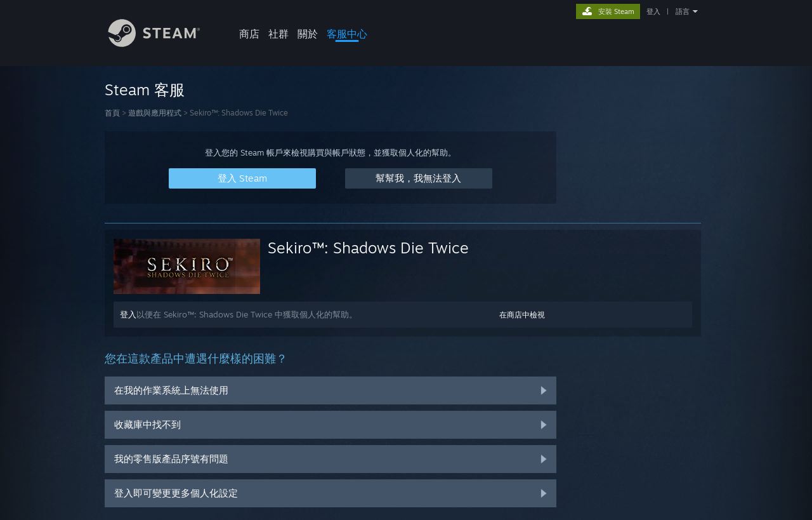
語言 (683, 11)
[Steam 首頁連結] (164, 43)
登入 (653, 11)
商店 (249, 34)
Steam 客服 (145, 90)
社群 (278, 34)
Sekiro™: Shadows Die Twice (368, 248)
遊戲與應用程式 (155, 113)
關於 (308, 34)
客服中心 (347, 34)
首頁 (112, 113)
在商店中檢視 (522, 315)
